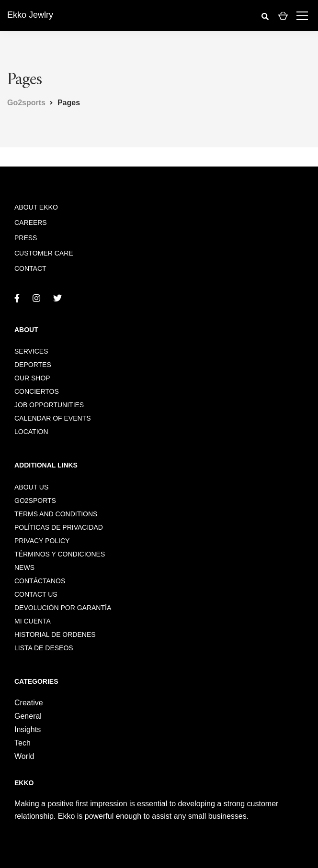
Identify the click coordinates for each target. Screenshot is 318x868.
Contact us (36, 594)
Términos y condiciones (60, 554)
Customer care (44, 253)
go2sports (35, 501)
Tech (23, 743)
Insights (28, 729)
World (24, 756)
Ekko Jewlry (30, 15)
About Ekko (36, 207)
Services (31, 351)
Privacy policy (42, 541)
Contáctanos (40, 581)
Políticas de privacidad (59, 527)
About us (31, 487)
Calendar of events (52, 418)
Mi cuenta (33, 621)
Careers (31, 223)
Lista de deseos (44, 648)
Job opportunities (49, 405)
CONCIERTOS (37, 391)
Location (31, 432)
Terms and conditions (56, 514)
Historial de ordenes (55, 634)
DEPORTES (33, 365)
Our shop (32, 378)
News (24, 568)
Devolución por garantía (63, 608)
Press (26, 238)
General (28, 716)
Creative (29, 703)
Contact (30, 268)
